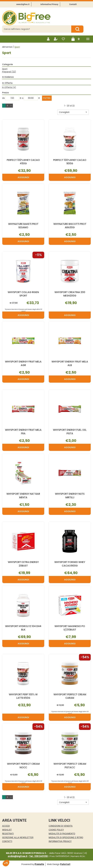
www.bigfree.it (23, 4)
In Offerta (9, 87)
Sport (5, 69)
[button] (73, 112)
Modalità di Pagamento (62, 834)
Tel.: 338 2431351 (39, 856)
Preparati (9, 72)
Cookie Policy (56, 830)
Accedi (6, 826)
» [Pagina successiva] (11, 106)
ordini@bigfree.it (18, 856)
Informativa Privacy (49, 4)
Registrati (8, 834)
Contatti (73, 4)
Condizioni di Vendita (61, 826)
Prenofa (39, 864)
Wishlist (7, 830)
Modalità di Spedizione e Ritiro (66, 838)
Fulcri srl (65, 864)
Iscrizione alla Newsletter (18, 838)
